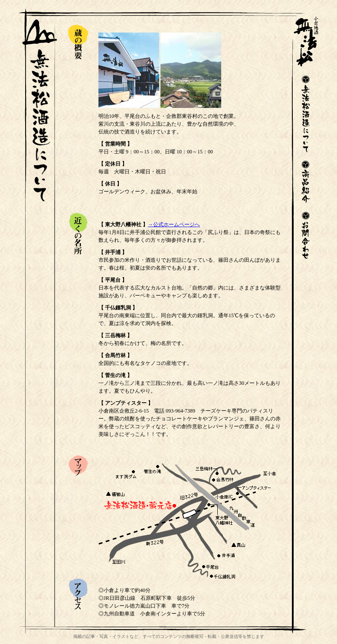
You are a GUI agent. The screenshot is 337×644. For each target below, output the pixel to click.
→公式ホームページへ (174, 224)
